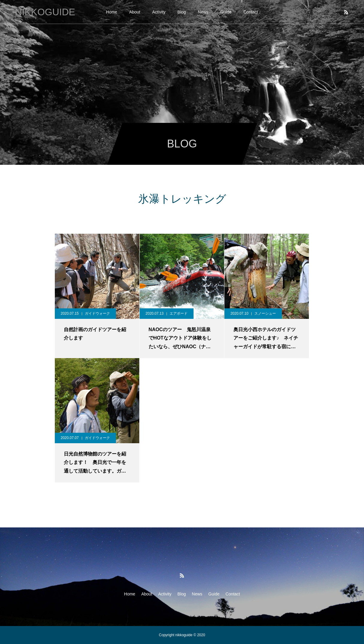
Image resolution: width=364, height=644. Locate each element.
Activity (159, 12)
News (203, 12)
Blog (182, 12)
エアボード (179, 313)
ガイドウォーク (97, 313)
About (135, 12)
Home (112, 12)
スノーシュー (265, 313)
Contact (251, 12)
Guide (226, 12)
